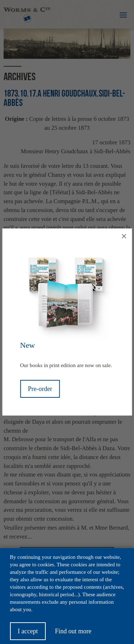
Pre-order (40, 389)
